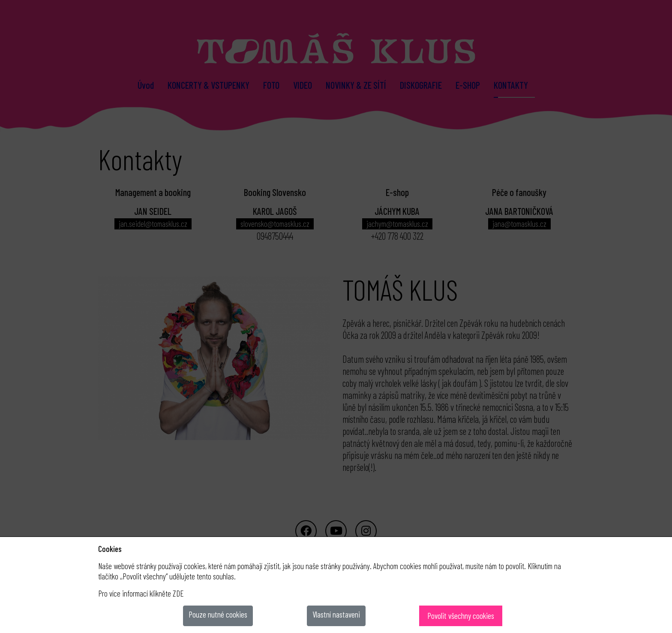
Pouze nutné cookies (218, 614)
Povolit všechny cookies (461, 616)
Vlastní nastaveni (336, 614)
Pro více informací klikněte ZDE (141, 593)
